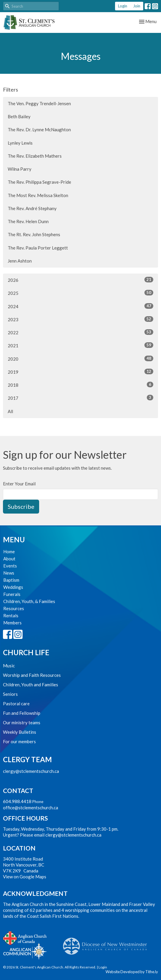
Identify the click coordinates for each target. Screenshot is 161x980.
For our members (19, 741)
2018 (80, 385)
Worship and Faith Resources (32, 675)
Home (9, 551)
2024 (80, 306)
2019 (80, 372)
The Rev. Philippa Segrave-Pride (39, 182)
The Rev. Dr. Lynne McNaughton (39, 130)
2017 (80, 398)
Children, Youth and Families (31, 685)
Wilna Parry (20, 169)
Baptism (11, 580)
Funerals (12, 594)
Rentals (11, 616)
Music (9, 666)
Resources (14, 608)
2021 (80, 345)
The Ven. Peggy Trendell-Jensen (39, 103)
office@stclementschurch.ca (31, 808)
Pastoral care (16, 704)
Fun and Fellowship (22, 713)
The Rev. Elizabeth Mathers (35, 156)
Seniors (10, 694)
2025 (80, 293)
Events (10, 566)
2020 (80, 359)
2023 (80, 319)
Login (123, 6)
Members (12, 623)
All (10, 411)
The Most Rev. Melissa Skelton (38, 195)
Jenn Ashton (20, 261)
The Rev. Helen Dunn (28, 221)
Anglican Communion (25, 951)
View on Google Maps (25, 877)
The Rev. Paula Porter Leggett (38, 248)
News (9, 573)
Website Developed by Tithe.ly (132, 972)
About (9, 559)
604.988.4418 (17, 801)
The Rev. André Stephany (32, 208)
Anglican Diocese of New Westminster (107, 943)
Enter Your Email (19, 484)
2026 (80, 280)
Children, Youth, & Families (29, 601)
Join (137, 6)
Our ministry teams (22, 722)
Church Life (26, 652)
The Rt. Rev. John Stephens (34, 234)
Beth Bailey (19, 116)
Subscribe (21, 506)
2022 (80, 332)
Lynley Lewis (20, 143)
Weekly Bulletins (20, 732)
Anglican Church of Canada (25, 937)
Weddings (13, 587)
